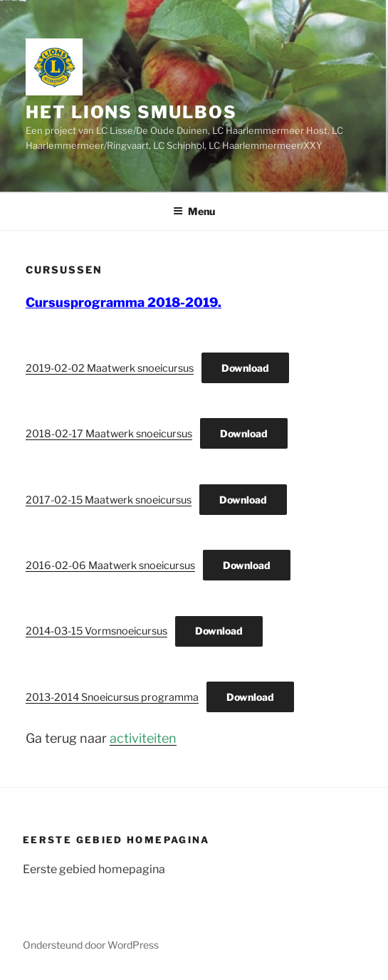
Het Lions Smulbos (131, 112)
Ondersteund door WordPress (91, 945)
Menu (194, 211)
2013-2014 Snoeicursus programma (112, 697)
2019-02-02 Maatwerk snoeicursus (110, 368)
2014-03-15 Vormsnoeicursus (96, 631)
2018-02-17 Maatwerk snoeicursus (109, 434)
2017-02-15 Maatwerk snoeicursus (109, 500)
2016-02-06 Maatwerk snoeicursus (110, 565)
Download (245, 368)
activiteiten (143, 738)
